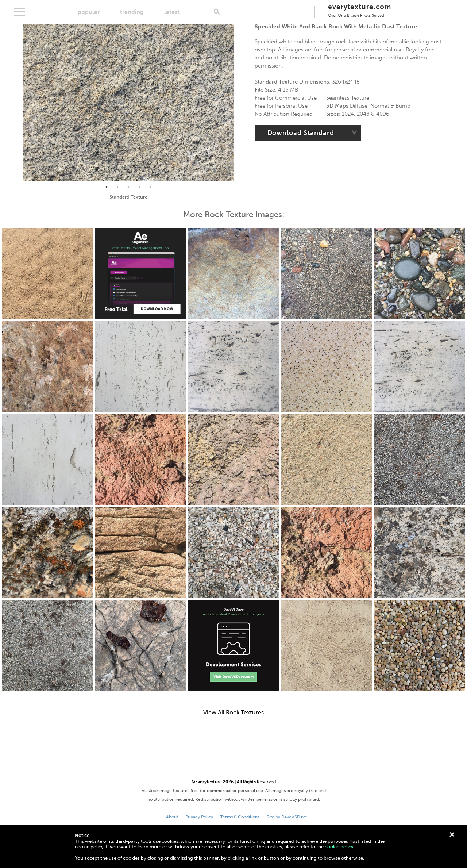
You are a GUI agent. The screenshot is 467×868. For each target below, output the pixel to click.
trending (132, 12)
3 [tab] (128, 187)
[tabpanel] (128, 103)
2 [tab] (117, 187)
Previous (18, 103)
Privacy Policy (199, 817)
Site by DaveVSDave (287, 817)
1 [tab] (107, 187)
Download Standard (301, 133)
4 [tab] (139, 187)
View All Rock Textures (233, 713)
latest (172, 12)
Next (239, 103)
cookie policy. (340, 847)
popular (89, 12)
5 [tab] (150, 187)
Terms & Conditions (240, 817)
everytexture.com (360, 10)
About (172, 817)
